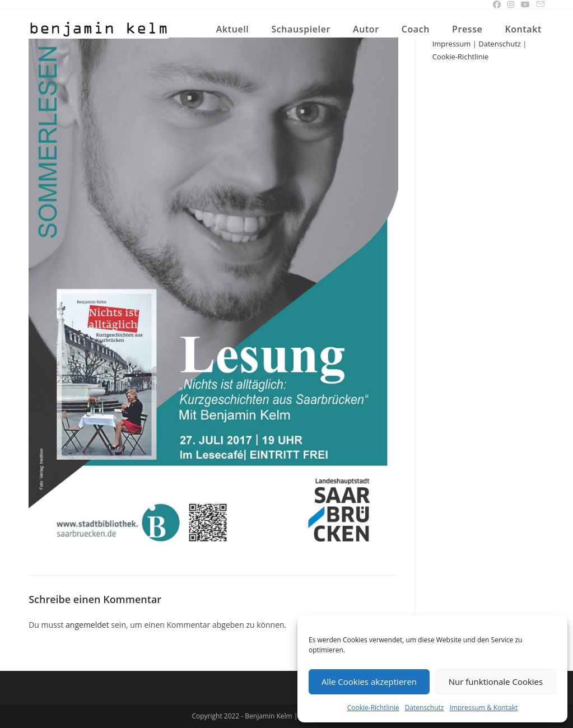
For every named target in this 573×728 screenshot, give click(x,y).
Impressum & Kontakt (484, 708)
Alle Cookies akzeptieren (369, 682)
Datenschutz (425, 708)
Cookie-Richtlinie (373, 708)
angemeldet (87, 625)
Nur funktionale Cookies (496, 682)
